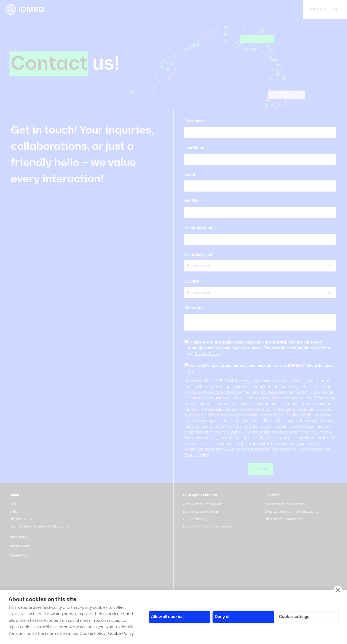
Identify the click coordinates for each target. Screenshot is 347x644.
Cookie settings (294, 617)
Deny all (223, 617)
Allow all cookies (167, 617)
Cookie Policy (121, 634)
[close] (338, 590)
